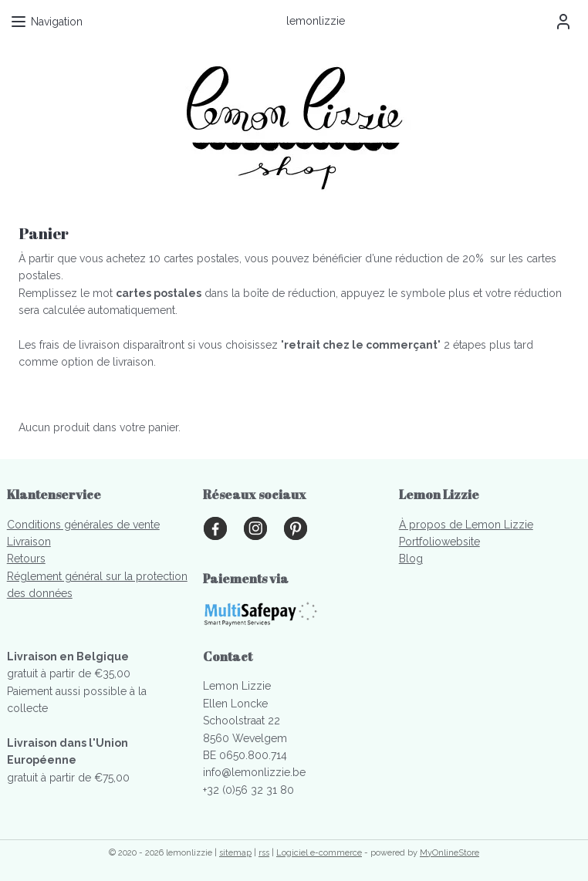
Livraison (29, 542)
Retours (26, 559)
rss (264, 853)
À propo (420, 525)
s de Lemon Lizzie (487, 525)
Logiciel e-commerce (319, 853)
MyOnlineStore (449, 853)
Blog (411, 559)
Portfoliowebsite (439, 542)
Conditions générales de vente (83, 525)
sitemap (235, 853)
